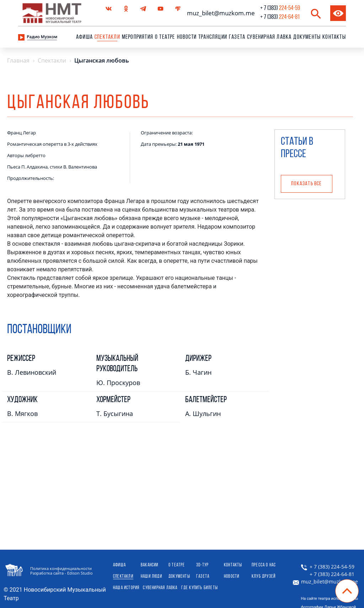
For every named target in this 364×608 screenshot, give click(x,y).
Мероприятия (138, 37)
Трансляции (213, 37)
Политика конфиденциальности (61, 568)
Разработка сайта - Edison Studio (61, 573)
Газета (237, 37)
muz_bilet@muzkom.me (219, 13)
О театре (165, 37)
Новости (187, 37)
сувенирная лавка (269, 37)
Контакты (334, 37)
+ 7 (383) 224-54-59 (328, 567)
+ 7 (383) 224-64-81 (328, 574)
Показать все (306, 184)
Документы (307, 37)
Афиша (84, 37)
